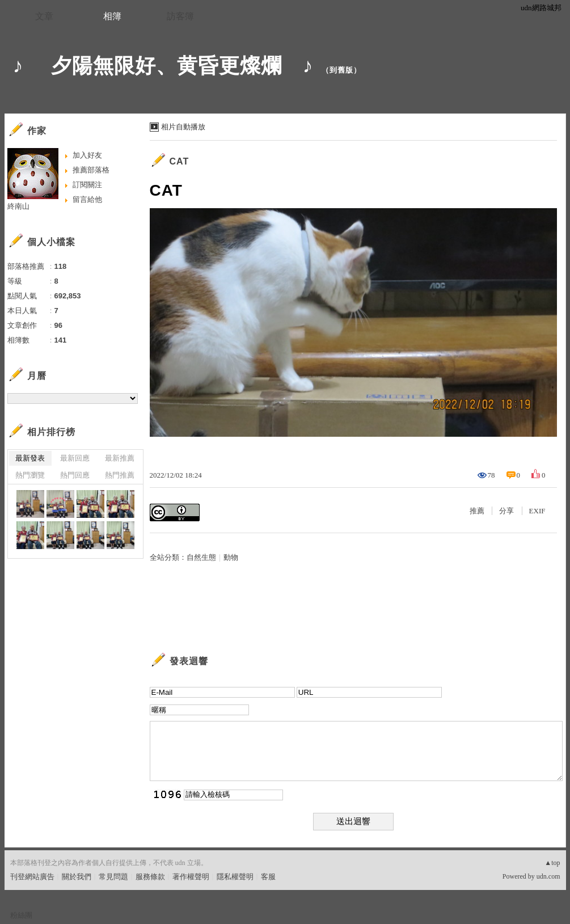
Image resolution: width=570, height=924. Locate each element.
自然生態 (201, 557)
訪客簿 (180, 16)
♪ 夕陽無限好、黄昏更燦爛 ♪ (163, 66)
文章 (44, 16)
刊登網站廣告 (32, 877)
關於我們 (77, 877)
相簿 (112, 16)
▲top (552, 863)
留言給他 (87, 199)
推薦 (477, 511)
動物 (231, 557)
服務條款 (150, 877)
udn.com (548, 876)
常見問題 (113, 877)
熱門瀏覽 (30, 475)
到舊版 (341, 70)
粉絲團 (21, 915)
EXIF (537, 511)
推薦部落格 (91, 170)
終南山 (18, 206)
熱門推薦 (120, 475)
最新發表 (30, 458)
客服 (268, 877)
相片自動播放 (183, 127)
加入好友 (87, 155)
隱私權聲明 (235, 877)
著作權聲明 (191, 877)
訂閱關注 (87, 185)
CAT (180, 161)
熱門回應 (75, 475)
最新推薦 (120, 458)
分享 (506, 511)
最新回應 (75, 458)
